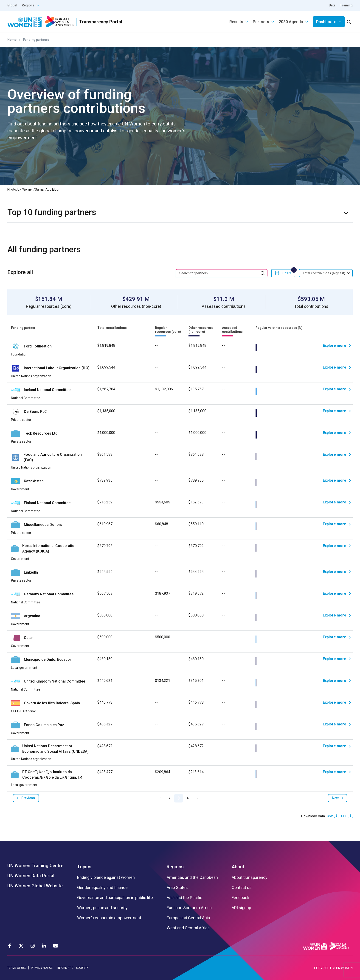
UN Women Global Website (35, 886)
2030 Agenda (291, 22)
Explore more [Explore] (335, 346)
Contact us (242, 888)
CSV (330, 816)
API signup (241, 908)
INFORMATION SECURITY (73, 968)
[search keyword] (222, 273)
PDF (344, 816)
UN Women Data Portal (31, 876)
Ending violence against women (106, 877)
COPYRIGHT (323, 968)
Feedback (240, 898)
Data (332, 5)
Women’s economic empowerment (109, 918)
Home (12, 40)
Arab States (177, 888)
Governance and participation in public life (115, 898)
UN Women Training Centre (35, 866)
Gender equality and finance (102, 888)
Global (12, 5)
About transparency (250, 877)
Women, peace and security (102, 908)
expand (351, 213)
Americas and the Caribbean (192, 877)
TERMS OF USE (17, 968)
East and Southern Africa (189, 908)
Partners (261, 22)
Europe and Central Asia (188, 918)
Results (236, 22)
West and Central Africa (188, 928)
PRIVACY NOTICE (42, 968)
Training (346, 5)
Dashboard (326, 22)
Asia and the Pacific (184, 898)
